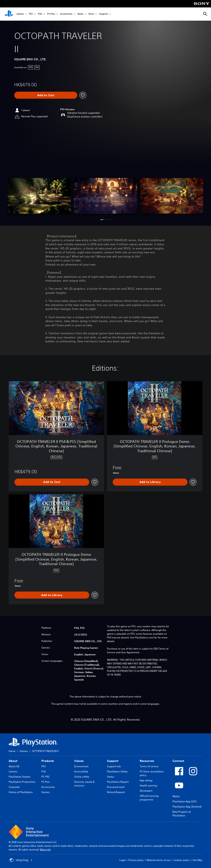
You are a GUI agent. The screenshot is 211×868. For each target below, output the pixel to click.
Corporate (14, 787)
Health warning (148, 786)
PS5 (31, 14)
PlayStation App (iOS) (185, 801)
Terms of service (149, 766)
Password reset (116, 787)
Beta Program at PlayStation (182, 814)
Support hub (114, 766)
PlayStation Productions (22, 782)
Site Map (197, 860)
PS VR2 (45, 777)
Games (20, 14)
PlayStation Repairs (118, 782)
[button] (102, 220)
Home (12, 751)
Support (103, 14)
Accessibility (81, 771)
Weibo (176, 796)
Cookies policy (182, 860)
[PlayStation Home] (9, 14)
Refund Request (116, 792)
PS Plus (51, 14)
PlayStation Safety (117, 771)
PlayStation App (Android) (187, 807)
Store (91, 14)
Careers (13, 771)
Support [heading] (113, 761)
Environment (81, 766)
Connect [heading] (178, 761)
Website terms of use (159, 860)
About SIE (14, 766)
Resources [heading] (147, 761)
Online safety (82, 777)
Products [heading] (48, 761)
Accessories (66, 14)
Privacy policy (136, 860)
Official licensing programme (149, 798)
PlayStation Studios (20, 777)
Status (111, 777)
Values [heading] (79, 761)
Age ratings (146, 780)
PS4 (40, 14)
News (80, 14)
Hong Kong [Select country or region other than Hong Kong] (21, 860)
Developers (146, 791)
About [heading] (13, 761)
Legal (122, 860)
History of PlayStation (21, 792)
